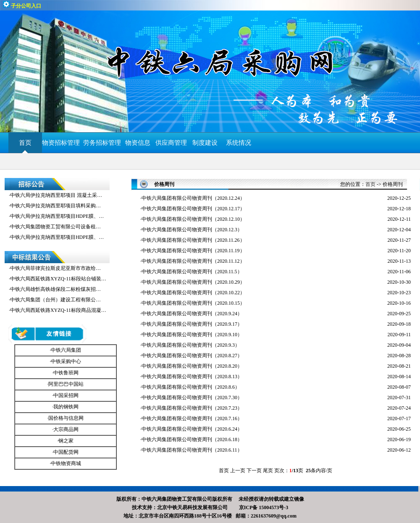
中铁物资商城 (66, 463)
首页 (25, 143)
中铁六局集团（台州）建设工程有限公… (55, 300)
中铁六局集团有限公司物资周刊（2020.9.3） (191, 345)
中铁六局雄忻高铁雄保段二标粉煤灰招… (55, 289)
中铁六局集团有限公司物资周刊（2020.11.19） (193, 251)
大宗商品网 (66, 429)
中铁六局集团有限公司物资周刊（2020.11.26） (193, 240)
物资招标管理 (63, 143)
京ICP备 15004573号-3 (264, 507)
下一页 (254, 471)
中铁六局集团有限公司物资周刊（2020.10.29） (193, 282)
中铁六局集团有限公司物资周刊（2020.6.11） (192, 450)
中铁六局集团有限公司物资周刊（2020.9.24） (192, 314)
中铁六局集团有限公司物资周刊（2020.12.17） (193, 209)
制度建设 (205, 143)
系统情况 (239, 143)
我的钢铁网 (66, 407)
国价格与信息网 (66, 418)
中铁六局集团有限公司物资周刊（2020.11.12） (193, 261)
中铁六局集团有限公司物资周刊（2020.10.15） (193, 303)
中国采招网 (66, 395)
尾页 (268, 471)
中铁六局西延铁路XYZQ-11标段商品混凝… (58, 310)
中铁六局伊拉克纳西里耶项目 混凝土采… (56, 195)
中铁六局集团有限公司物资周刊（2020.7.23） (192, 408)
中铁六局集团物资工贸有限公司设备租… (55, 227)
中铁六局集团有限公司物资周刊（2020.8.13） (192, 377)
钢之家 (66, 441)
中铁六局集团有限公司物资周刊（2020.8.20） (192, 366)
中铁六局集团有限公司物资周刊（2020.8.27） (192, 356)
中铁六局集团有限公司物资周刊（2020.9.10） (192, 335)
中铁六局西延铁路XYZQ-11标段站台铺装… (58, 279)
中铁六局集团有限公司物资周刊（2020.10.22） (193, 293)
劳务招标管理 (102, 143)
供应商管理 (171, 143)
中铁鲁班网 (66, 373)
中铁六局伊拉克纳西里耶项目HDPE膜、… (57, 216)
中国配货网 (66, 452)
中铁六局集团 (66, 350)
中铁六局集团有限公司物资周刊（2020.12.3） (192, 230)
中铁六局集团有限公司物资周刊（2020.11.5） (192, 272)
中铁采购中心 (66, 361)
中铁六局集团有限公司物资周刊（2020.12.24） (193, 198)
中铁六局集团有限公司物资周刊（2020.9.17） (192, 324)
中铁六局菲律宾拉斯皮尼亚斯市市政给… (55, 268)
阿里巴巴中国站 (66, 384)
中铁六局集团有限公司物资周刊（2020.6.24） (192, 429)
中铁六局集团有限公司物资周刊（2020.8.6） (191, 387)
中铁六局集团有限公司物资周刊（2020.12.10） (193, 219)
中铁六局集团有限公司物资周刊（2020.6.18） (192, 439)
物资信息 (138, 143)
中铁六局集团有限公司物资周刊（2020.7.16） (192, 418)
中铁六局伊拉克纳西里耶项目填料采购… (55, 206)
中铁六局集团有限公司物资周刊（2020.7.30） (192, 397)
